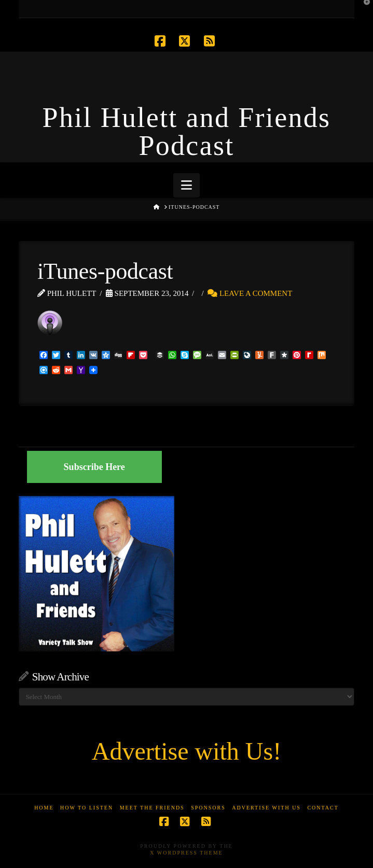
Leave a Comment (250, 293)
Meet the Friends (152, 808)
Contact (323, 808)
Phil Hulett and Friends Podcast (187, 132)
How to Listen (87, 808)
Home (44, 808)
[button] (186, 185)
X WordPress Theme (186, 853)
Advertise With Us (266, 808)
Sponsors (208, 808)
